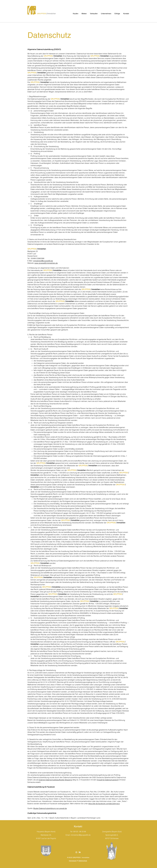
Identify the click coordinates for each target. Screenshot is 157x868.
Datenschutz (83, 861)
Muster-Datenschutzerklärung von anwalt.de (50, 808)
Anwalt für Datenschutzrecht (108, 780)
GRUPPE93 (42, 14)
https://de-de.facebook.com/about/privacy (104, 804)
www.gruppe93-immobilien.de (46, 263)
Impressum (73, 861)
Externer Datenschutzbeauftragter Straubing (56, 780)
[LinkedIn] (80, 852)
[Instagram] (76, 852)
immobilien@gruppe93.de (43, 261)
